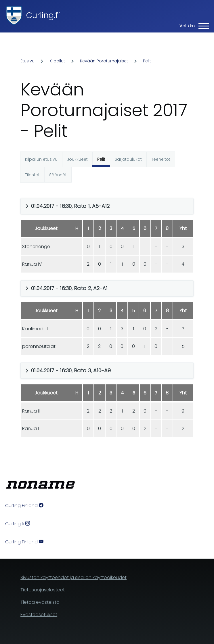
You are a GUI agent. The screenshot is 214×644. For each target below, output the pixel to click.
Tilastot (32, 175)
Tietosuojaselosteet (43, 590)
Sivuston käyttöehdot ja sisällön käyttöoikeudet (73, 577)
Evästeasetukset (39, 615)
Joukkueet (77, 159)
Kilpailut (57, 61)
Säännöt (58, 175)
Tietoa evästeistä (40, 602)
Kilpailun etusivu (41, 159)
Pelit (147, 61)
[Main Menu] (192, 26)
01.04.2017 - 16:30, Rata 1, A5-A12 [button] (70, 206)
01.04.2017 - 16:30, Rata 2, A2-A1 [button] (69, 288)
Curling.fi (43, 15)
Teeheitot (161, 159)
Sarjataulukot (128, 159)
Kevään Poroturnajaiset (104, 61)
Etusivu (27, 61)
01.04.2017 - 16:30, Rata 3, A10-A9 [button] (71, 370)
